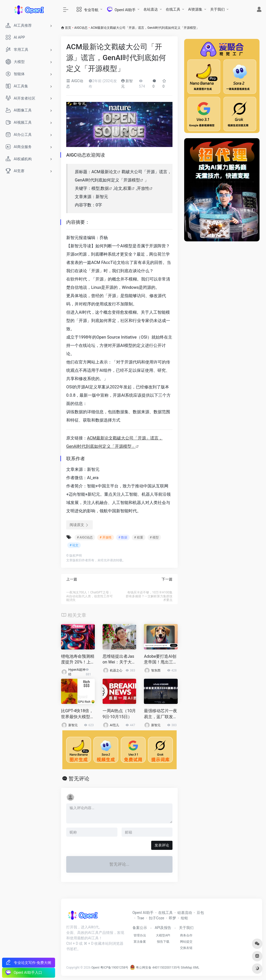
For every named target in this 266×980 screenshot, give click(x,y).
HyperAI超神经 (77, 672)
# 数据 (123, 537)
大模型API (163, 935)
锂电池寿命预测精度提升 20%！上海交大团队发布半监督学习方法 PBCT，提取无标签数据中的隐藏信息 (78, 660)
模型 (136, 180)
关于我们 (217, 9)
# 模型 (154, 537)
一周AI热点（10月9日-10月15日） (119, 714)
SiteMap (187, 968)
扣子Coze (157, 918)
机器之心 (116, 670)
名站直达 (151, 9)
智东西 (156, 670)
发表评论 (162, 845)
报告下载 (163, 942)
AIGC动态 (81, 28)
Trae (141, 918)
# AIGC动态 (85, 537)
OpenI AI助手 (143, 913)
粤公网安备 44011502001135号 (155, 968)
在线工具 (173, 9)
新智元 (73, 725)
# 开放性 (105, 537)
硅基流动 (185, 913)
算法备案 (140, 942)
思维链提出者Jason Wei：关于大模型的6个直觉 (119, 660)
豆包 (200, 913)
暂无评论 (79, 779)
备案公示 (140, 928)
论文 (113, 172)
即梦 (172, 918)
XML (196, 968)
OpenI (95, 968)
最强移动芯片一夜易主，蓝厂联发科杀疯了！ (161, 714)
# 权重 (138, 537)
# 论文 (74, 545)
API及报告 (163, 928)
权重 (127, 188)
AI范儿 (114, 725)
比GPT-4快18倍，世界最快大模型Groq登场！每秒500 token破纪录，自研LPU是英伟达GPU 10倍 (78, 714)
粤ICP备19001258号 (114, 968)
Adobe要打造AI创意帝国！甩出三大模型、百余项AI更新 (161, 660)
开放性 (143, 188)
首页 (68, 28)
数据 (105, 188)
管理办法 (140, 935)
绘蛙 (184, 918)
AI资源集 (195, 9)
